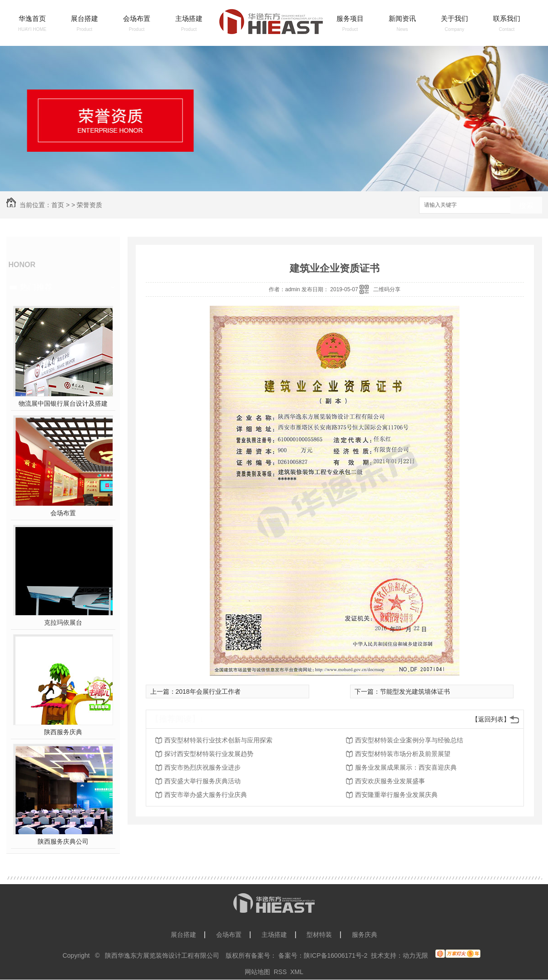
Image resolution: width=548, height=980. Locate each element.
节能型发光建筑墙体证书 (415, 691)
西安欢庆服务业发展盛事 (390, 781)
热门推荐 (36, 287)
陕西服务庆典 (63, 732)
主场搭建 (189, 18)
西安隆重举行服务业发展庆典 (396, 795)
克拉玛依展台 (63, 622)
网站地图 (257, 972)
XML (297, 972)
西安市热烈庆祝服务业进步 (202, 767)
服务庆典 (365, 935)
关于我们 (454, 18)
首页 (58, 205)
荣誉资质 (89, 205)
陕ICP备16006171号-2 (336, 955)
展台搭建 (84, 18)
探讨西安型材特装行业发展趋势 (209, 754)
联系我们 (507, 18)
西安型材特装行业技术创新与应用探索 (218, 740)
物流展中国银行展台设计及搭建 (63, 403)
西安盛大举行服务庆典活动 (202, 781)
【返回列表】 (491, 719)
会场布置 (137, 18)
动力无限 (415, 955)
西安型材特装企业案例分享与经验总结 (409, 740)
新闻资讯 (402, 18)
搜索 (526, 206)
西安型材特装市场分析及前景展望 (403, 754)
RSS (280, 972)
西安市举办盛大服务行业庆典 (206, 795)
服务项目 (350, 18)
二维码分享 (387, 289)
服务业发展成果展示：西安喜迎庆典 (406, 767)
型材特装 (319, 935)
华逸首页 (32, 18)
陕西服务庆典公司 (63, 841)
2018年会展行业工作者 (208, 691)
